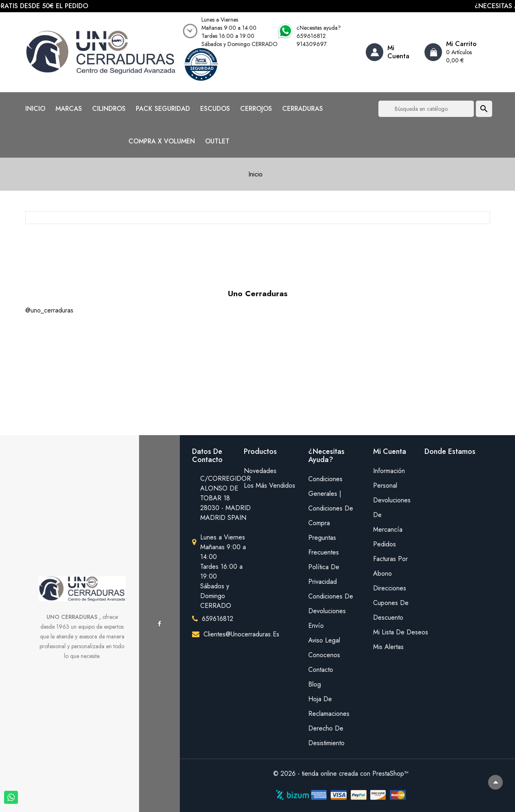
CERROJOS (256, 109)
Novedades (260, 471)
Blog (315, 684)
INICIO (35, 109)
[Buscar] (426, 109)
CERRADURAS (303, 109)
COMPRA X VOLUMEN (162, 141)
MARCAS (69, 109)
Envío (316, 626)
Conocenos (324, 655)
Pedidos (385, 544)
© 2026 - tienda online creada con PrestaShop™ (341, 773)
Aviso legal (324, 640)
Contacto (321, 670)
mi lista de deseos (393, 632)
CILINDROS (109, 109)
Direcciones (390, 588)
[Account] (392, 52)
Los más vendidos (270, 485)
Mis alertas (388, 647)
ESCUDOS (215, 109)
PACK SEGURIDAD (163, 109)
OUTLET (217, 141)
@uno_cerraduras (49, 310)
